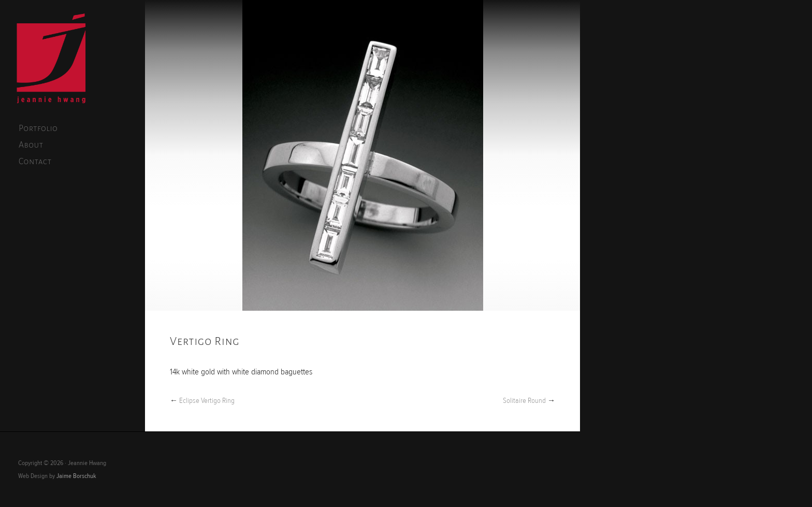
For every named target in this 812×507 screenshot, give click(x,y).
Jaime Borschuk (76, 476)
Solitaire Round (524, 401)
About (31, 145)
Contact (35, 162)
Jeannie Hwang (51, 60)
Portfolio (38, 128)
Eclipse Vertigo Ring (207, 401)
